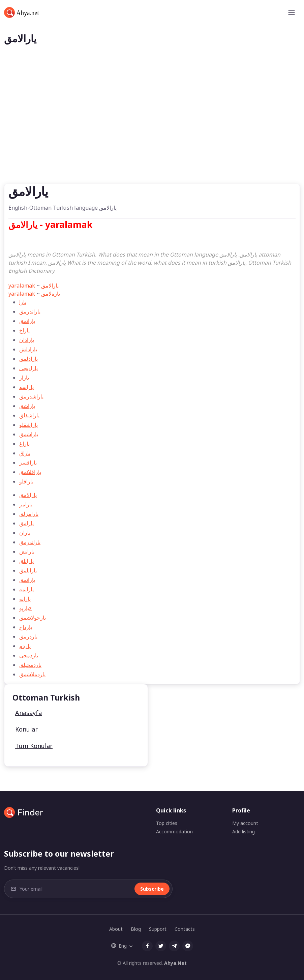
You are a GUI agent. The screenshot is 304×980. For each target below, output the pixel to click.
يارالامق (50, 286)
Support (158, 929)
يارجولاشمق (33, 618)
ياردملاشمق (32, 674)
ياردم (25, 646)
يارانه (25, 599)
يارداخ (26, 627)
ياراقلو (26, 481)
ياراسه (26, 387)
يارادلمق (28, 359)
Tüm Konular (34, 746)
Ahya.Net (175, 963)
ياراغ (24, 444)
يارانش (27, 552)
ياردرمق (28, 636)
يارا (23, 302)
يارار (24, 378)
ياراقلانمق (30, 472)
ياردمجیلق (30, 665)
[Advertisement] (152, 133)
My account (245, 823)
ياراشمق (29, 434)
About (116, 929)
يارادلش (28, 349)
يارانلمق (28, 570)
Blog (136, 929)
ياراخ (24, 330)
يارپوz (25, 608)
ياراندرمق (30, 542)
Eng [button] (119, 946)
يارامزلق (29, 514)
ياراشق (27, 406)
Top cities (167, 823)
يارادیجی (28, 368)
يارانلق (26, 561)
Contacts (185, 929)
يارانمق (27, 580)
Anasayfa (28, 713)
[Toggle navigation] (292, 12)
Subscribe (152, 889)
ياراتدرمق (30, 311)
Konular (26, 729)
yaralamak (22, 286)
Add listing (244, 831)
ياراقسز (28, 463)
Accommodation (174, 831)
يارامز (26, 504)
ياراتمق (27, 321)
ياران (25, 533)
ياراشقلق (29, 415)
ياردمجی (29, 655)
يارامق (26, 523)
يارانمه (26, 589)
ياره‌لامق (51, 294)
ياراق (25, 453)
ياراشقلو (28, 425)
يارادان (27, 340)
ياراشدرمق (31, 396)
